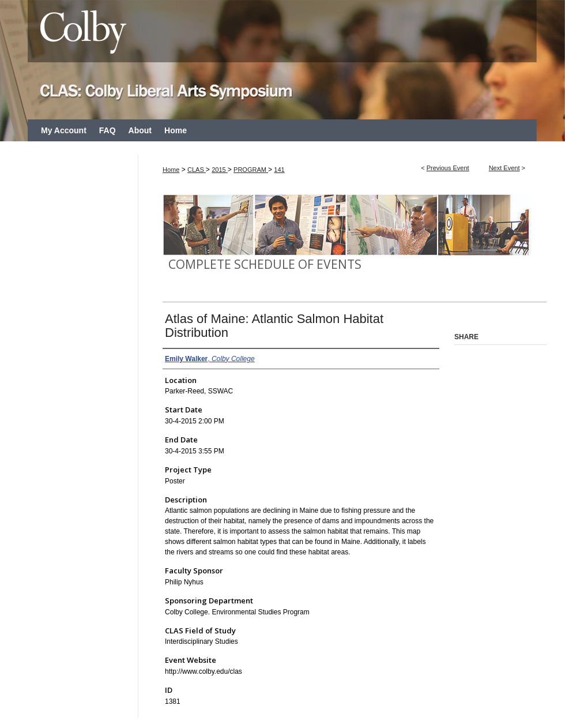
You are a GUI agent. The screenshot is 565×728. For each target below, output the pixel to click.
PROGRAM (251, 170)
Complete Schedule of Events (265, 264)
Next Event (504, 168)
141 (279, 170)
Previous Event (448, 168)
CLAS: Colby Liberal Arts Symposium (282, 60)
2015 (220, 170)
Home (171, 170)
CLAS (197, 170)
